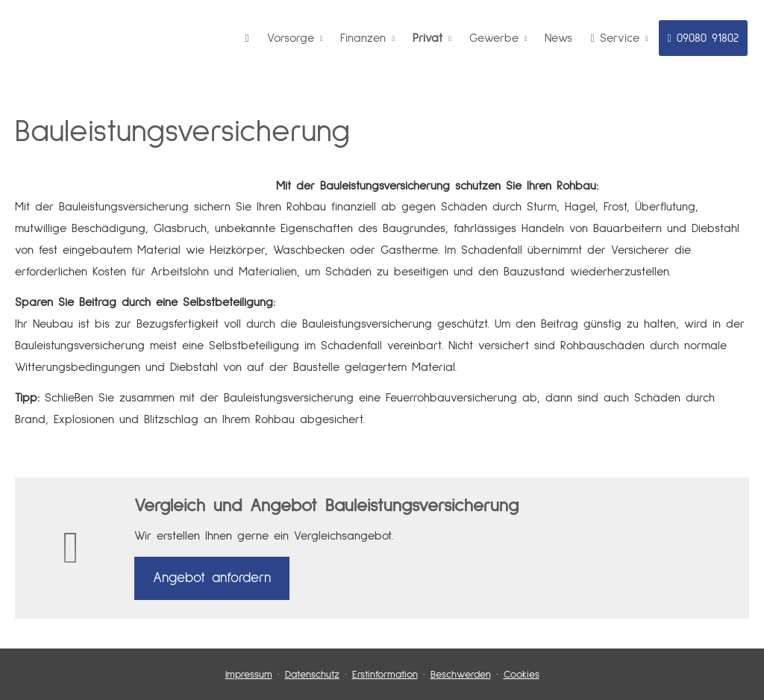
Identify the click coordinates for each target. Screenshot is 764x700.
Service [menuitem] (614, 38)
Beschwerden (461, 675)
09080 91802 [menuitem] (703, 38)
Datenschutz (312, 675)
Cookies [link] (522, 675)
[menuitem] (247, 38)
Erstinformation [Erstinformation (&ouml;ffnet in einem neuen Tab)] (385, 675)
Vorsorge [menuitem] (291, 38)
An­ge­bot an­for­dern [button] (212, 578)
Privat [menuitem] (428, 38)
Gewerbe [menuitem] (494, 38)
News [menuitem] (558, 38)
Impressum (249, 675)
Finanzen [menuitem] (363, 38)
